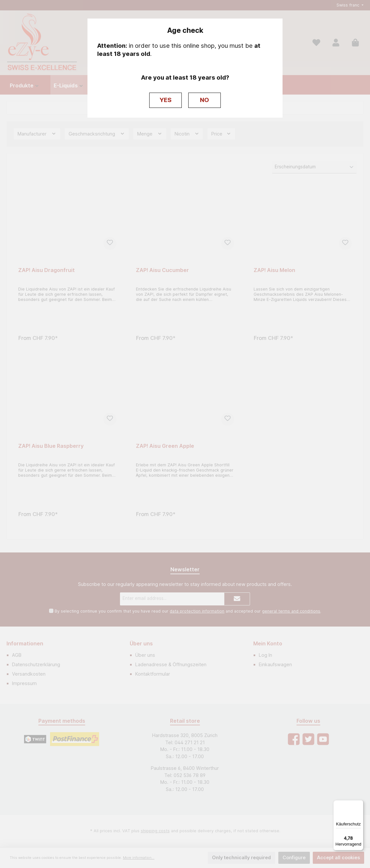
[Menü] (360, 804)
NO (205, 100)
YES (166, 100)
